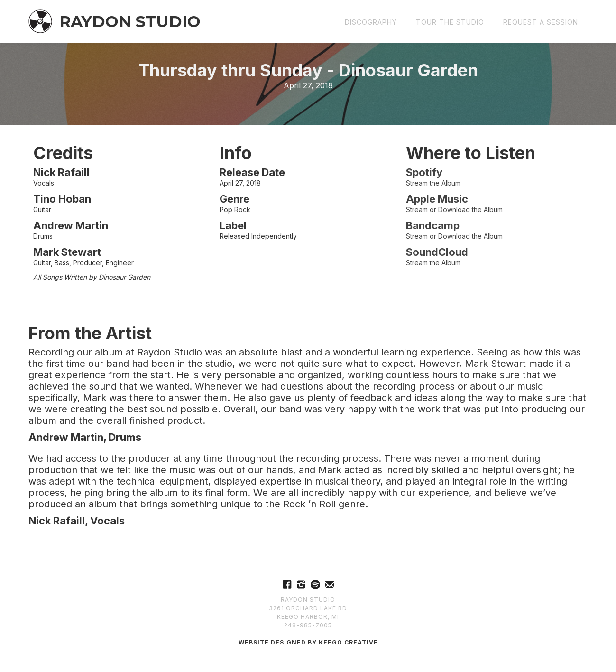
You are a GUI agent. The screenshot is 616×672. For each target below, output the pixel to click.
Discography (371, 22)
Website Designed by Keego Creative (308, 642)
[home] (115, 21)
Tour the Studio (450, 22)
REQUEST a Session (541, 22)
